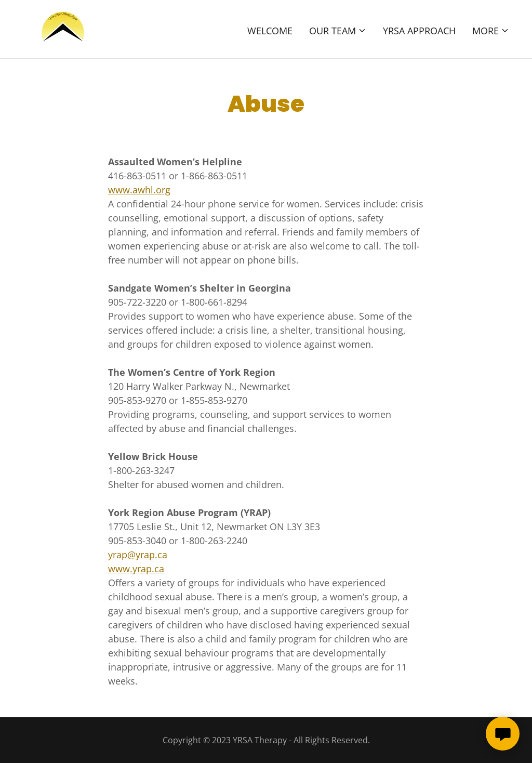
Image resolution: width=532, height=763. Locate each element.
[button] (338, 31)
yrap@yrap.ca (138, 555)
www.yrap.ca (136, 569)
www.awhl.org (139, 190)
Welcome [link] (270, 31)
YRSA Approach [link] (419, 31)
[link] (62, 28)
